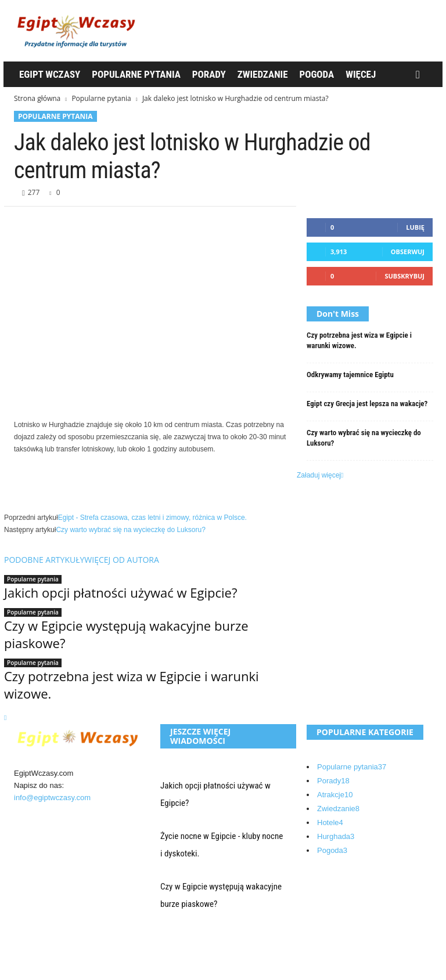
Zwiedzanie (263, 74)
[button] (420, 75)
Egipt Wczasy (50, 74)
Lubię (415, 227)
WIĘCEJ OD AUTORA (121, 560)
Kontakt (37, 965)
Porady (209, 74)
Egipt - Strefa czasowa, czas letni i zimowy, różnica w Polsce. (152, 518)
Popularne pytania (136, 74)
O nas (35, 937)
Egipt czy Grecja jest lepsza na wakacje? (367, 404)
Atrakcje (335, 795)
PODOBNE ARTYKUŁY (44, 560)
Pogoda (316, 74)
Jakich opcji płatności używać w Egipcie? (121, 592)
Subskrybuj (404, 276)
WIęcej (361, 74)
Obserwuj (408, 252)
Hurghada (336, 836)
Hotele (330, 822)
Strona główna (37, 98)
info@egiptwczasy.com (52, 798)
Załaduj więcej (320, 475)
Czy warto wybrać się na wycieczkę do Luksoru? (130, 530)
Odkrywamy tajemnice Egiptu (350, 375)
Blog (32, 951)
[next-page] (5, 718)
